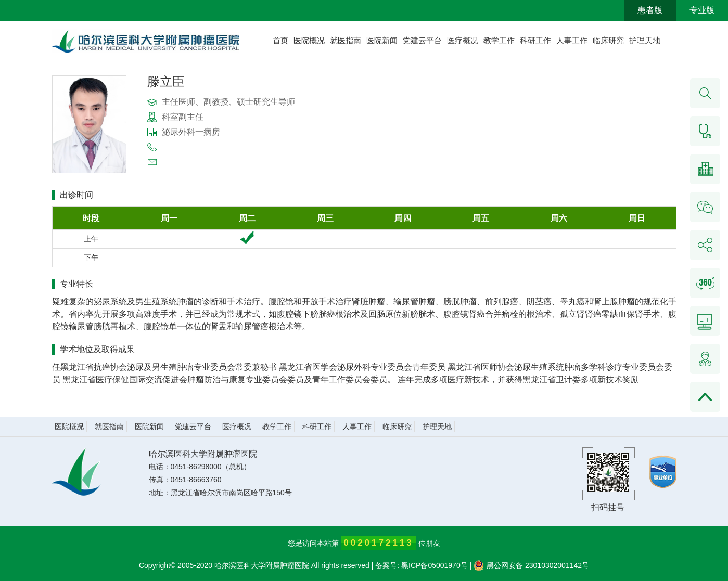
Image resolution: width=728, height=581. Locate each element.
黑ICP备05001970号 (435, 565)
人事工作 (572, 40)
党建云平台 (422, 40)
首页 (280, 40)
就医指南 (346, 40)
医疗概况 (463, 40)
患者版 (650, 10)
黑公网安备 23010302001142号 (531, 565)
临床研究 (608, 40)
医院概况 (309, 40)
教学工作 (499, 40)
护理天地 (645, 40)
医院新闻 (382, 40)
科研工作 (535, 40)
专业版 (702, 10)
